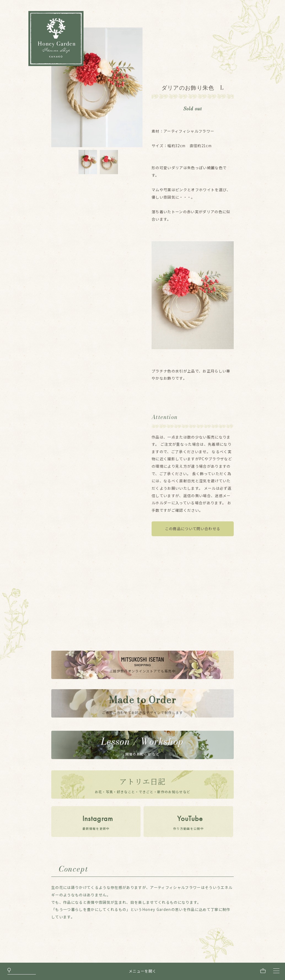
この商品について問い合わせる (193, 529)
